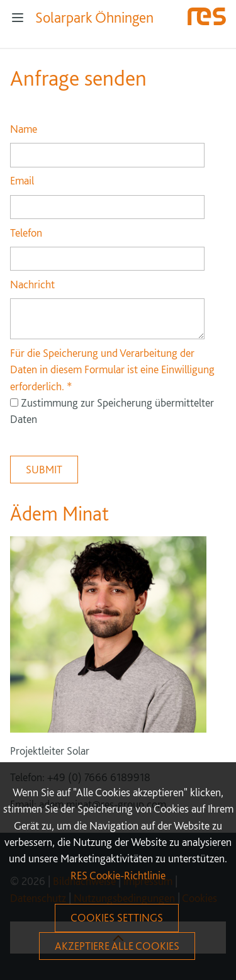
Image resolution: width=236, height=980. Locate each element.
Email (22, 180)
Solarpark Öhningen (94, 17)
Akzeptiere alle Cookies (117, 946)
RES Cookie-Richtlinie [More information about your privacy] (118, 875)
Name (24, 129)
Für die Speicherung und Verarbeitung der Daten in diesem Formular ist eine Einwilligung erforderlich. (112, 369)
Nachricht (32, 284)
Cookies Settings (117, 917)
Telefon (26, 233)
